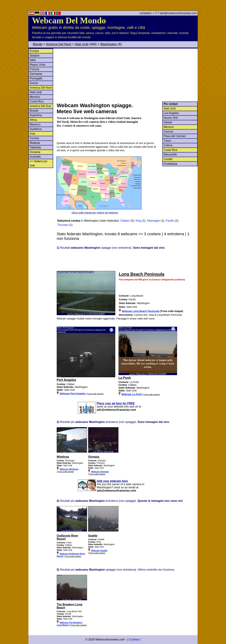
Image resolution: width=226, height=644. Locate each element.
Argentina (36, 115)
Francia (34, 69)
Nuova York (171, 118)
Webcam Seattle (99, 551)
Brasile (34, 111)
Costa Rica (37, 101)
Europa (34, 51)
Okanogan (153, 221)
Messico (35, 97)
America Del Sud (40, 106)
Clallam (125, 221)
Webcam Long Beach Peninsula (140, 311)
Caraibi (168, 159)
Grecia (34, 83)
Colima (168, 145)
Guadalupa (170, 164)
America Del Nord (59, 44)
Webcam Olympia (100, 472)
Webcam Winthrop (69, 469)
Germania (36, 74)
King (138, 221)
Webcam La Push (132, 394)
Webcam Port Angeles (73, 394)
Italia (33, 60)
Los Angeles (171, 113)
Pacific (170, 221)
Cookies (134, 639)
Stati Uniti (81, 44)
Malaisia (35, 143)
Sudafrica (36, 129)
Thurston (63, 225)
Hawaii (168, 122)
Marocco (35, 124)
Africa (33, 120)
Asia (32, 134)
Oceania (35, 152)
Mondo (38, 44)
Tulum (167, 141)
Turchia (34, 138)
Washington (109, 44)
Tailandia (35, 147)
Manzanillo (170, 154)
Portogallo (36, 78)
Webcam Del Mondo (69, 20)
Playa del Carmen (175, 136)
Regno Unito (38, 65)
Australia (35, 157)
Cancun (168, 132)
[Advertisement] (127, 75)
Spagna (35, 55)
